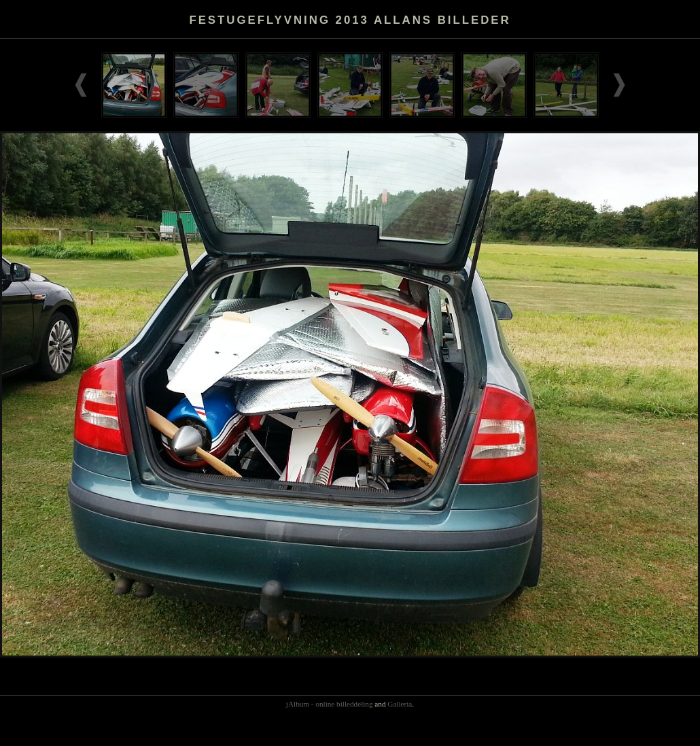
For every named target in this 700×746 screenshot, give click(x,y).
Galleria (400, 704)
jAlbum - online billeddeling (330, 704)
